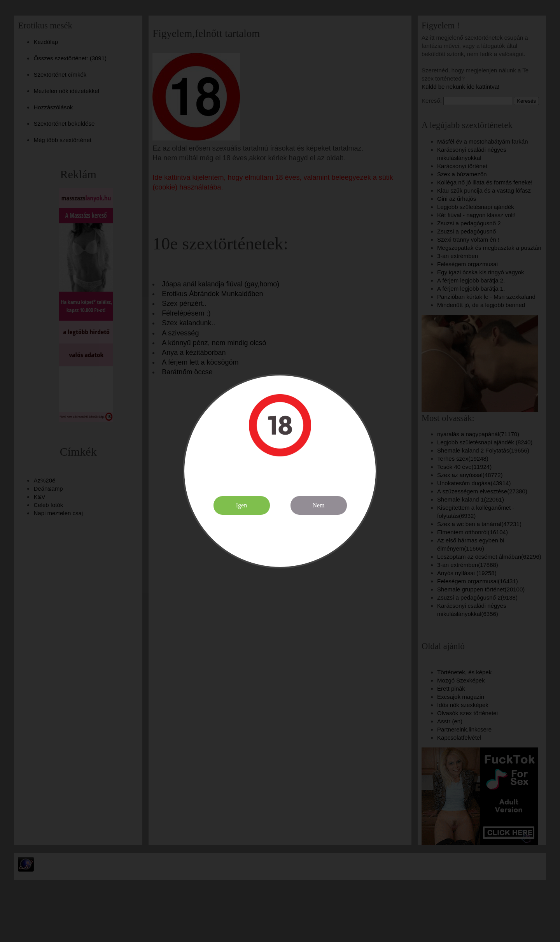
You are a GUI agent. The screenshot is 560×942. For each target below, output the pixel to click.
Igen (241, 505)
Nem (318, 505)
